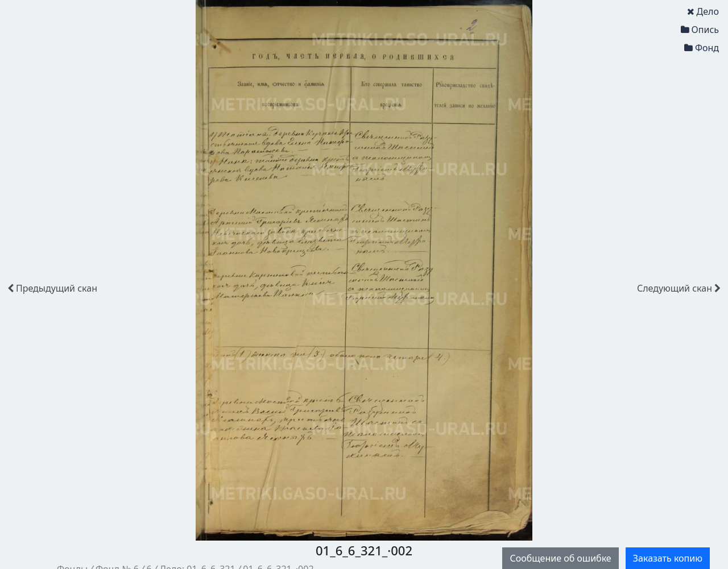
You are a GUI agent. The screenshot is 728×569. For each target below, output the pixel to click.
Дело (703, 11)
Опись (700, 30)
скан (52, 288)
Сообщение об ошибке (560, 558)
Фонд (702, 48)
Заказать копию (668, 558)
